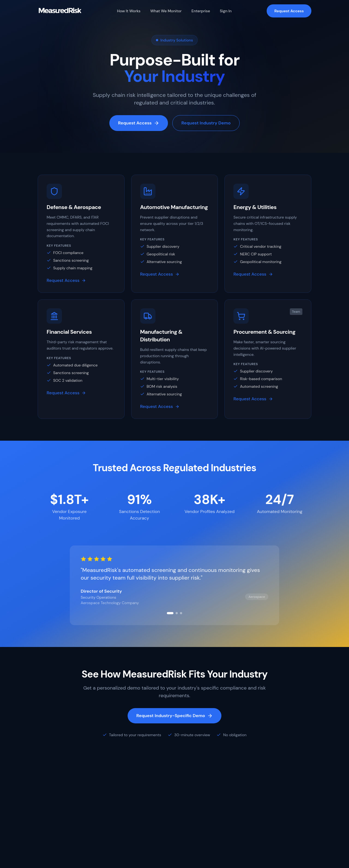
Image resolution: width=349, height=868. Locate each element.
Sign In (226, 11)
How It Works (129, 11)
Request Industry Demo (206, 123)
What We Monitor (166, 11)
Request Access (289, 11)
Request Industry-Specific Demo (174, 716)
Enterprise (201, 11)
